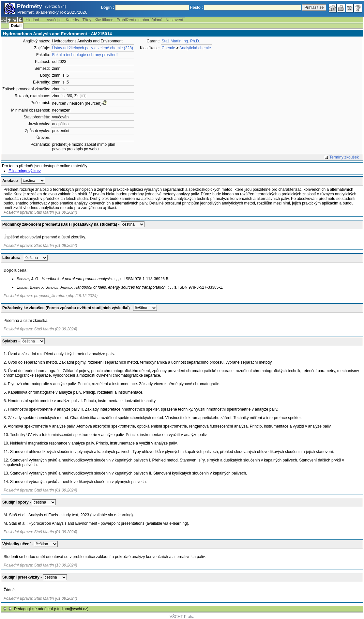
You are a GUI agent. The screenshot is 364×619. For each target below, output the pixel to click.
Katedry (72, 20)
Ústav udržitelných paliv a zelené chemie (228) (93, 48)
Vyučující (54, 20)
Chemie (168, 48)
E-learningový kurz (25, 171)
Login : (108, 8)
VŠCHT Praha (182, 617)
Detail (16, 26)
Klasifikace (104, 20)
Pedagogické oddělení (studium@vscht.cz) (51, 609)
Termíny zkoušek (344, 157)
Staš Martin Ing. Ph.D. (181, 41)
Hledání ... (34, 20)
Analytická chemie (195, 48)
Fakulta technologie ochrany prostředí (85, 55)
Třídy (87, 20)
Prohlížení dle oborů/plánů (139, 20)
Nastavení (174, 20)
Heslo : (196, 8)
